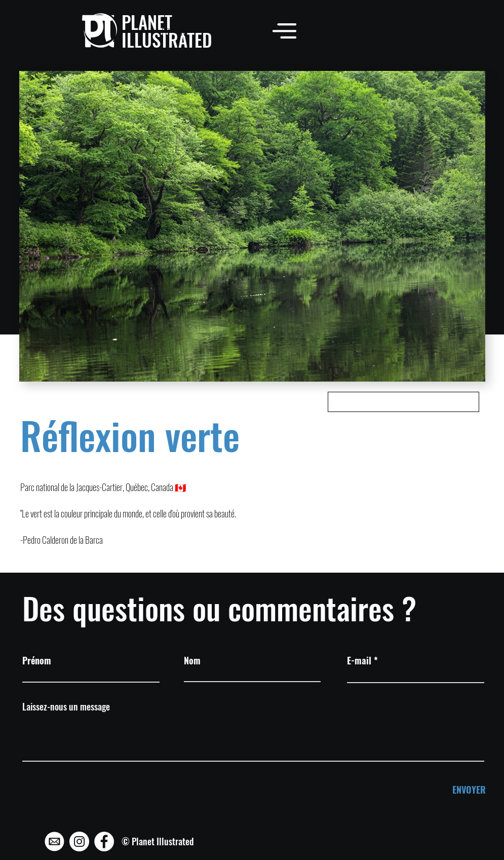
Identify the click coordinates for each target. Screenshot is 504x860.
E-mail (359, 660)
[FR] (165, 32)
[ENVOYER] (452, 790)
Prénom (37, 660)
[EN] (181, 32)
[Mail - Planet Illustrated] (54, 842)
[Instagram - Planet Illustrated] (79, 842)
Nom (192, 660)
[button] (284, 31)
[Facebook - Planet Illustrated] (104, 842)
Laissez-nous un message (66, 706)
